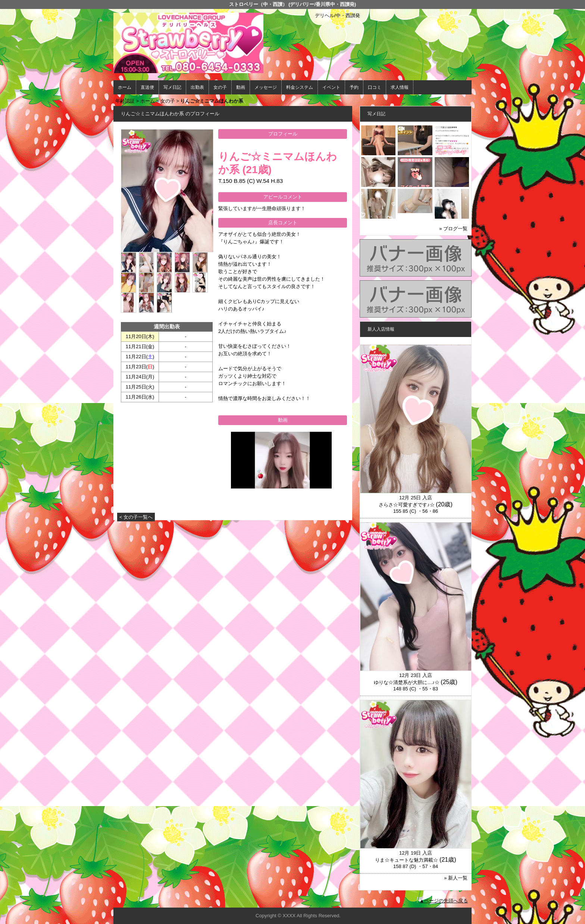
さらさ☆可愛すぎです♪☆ (407, 505)
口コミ (375, 87)
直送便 (147, 87)
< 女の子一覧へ (136, 517)
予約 (354, 87)
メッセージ (266, 87)
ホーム (125, 87)
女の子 (220, 87)
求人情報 (400, 87)
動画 (241, 87)
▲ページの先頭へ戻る (444, 901)
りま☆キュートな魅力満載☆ (406, 860)
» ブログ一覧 (453, 229)
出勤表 (197, 87)
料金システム (300, 87)
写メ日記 (172, 87)
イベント (331, 87)
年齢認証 (125, 101)
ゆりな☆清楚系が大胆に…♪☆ (407, 682)
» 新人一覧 (456, 878)
